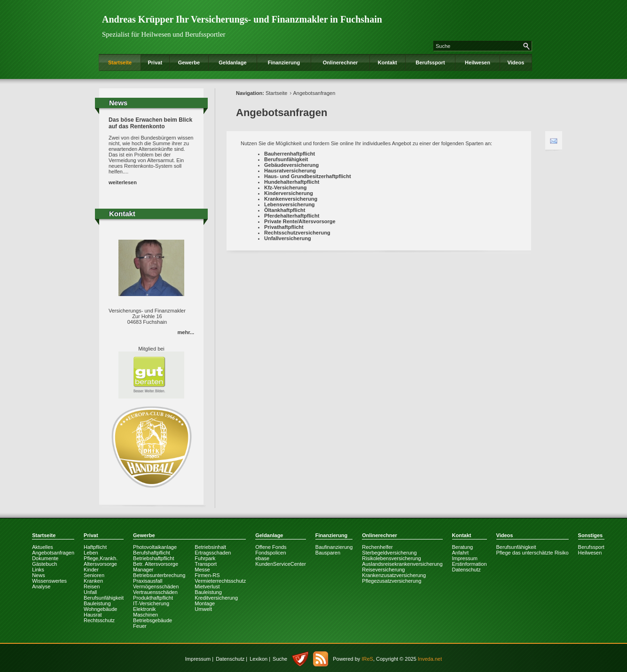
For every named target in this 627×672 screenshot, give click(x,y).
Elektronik (144, 609)
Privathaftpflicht (284, 227)
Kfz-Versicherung (285, 188)
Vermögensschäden (156, 586)
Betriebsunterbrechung (159, 575)
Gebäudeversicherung (291, 165)
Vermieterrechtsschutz (220, 581)
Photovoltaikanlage (155, 547)
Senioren (94, 575)
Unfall (90, 592)
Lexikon (259, 659)
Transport (206, 564)
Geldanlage (232, 63)
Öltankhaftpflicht (285, 210)
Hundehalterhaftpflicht (292, 182)
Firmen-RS (207, 575)
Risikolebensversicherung (391, 558)
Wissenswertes (49, 581)
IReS (367, 659)
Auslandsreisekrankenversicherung (402, 564)
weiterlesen (123, 182)
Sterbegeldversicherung (389, 553)
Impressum (465, 558)
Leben (91, 553)
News (39, 575)
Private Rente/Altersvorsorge (300, 221)
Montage (205, 603)
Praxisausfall (148, 581)
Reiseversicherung (383, 570)
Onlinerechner (341, 63)
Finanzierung (284, 63)
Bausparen (328, 553)
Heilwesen (478, 63)
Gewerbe (189, 63)
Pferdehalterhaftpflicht (292, 216)
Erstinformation (470, 564)
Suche (280, 659)
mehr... (186, 332)
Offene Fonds (271, 547)
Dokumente (45, 558)
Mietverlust (207, 586)
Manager (143, 570)
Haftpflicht (95, 547)
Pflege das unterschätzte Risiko (533, 553)
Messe (202, 570)
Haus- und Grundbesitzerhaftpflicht (308, 176)
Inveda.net (430, 659)
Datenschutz (466, 570)
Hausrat (93, 615)
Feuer (140, 626)
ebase (262, 558)
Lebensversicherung (290, 204)
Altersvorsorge (100, 564)
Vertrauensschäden (155, 592)
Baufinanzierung (334, 547)
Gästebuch (44, 564)
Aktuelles (43, 547)
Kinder (91, 570)
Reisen (92, 586)
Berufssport (430, 63)
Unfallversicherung (288, 238)
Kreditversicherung (216, 598)
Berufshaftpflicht (152, 553)
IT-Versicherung (151, 603)
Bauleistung (97, 603)
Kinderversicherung (289, 193)
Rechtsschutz (99, 620)
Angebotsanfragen (314, 93)
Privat (155, 63)
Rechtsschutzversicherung (297, 233)
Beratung (463, 547)
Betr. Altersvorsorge (156, 564)
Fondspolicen (270, 553)
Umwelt (203, 609)
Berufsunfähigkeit (286, 159)
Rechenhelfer (377, 547)
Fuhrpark (205, 558)
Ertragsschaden (213, 553)
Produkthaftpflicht (153, 598)
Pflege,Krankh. (101, 558)
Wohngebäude (100, 609)
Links (38, 570)
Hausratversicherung (290, 171)
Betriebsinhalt (210, 547)
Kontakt (388, 63)
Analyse (41, 586)
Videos (516, 63)
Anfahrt (460, 553)
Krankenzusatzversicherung (394, 575)
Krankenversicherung (291, 199)
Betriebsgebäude (153, 620)
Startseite (120, 63)
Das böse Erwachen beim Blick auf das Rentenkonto (150, 123)
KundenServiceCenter (281, 564)
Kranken (93, 581)
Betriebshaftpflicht (153, 558)
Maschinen (145, 615)
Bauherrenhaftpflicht (290, 154)
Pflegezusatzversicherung (392, 581)
